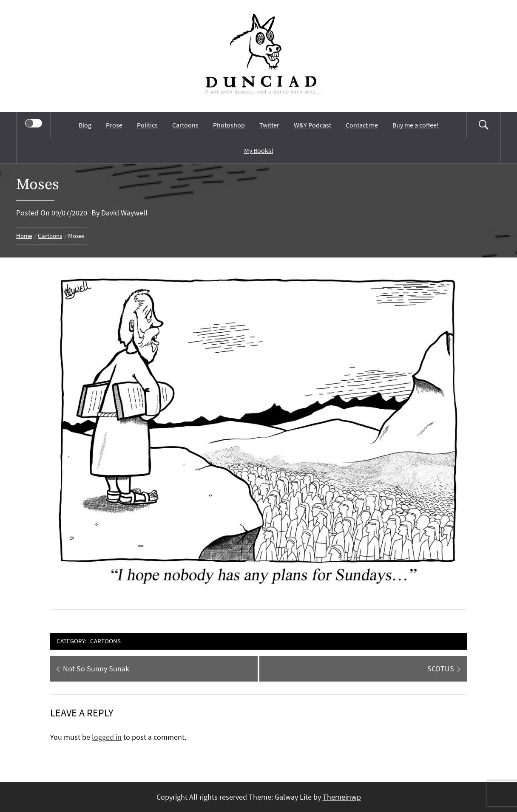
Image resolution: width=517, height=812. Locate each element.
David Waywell (124, 213)
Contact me (362, 125)
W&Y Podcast (312, 125)
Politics (147, 125)
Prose (114, 125)
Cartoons (185, 125)
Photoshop (229, 125)
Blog (85, 125)
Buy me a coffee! (416, 125)
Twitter (269, 125)
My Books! (259, 150)
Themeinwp (342, 797)
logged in (107, 737)
